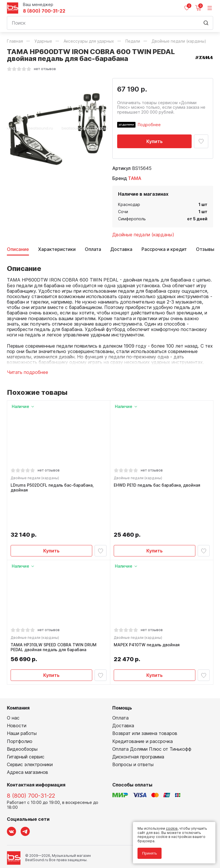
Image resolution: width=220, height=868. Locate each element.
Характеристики (57, 249)
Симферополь (132, 219)
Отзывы (205, 249)
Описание (18, 249)
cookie (172, 828)
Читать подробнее (27, 372)
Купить (155, 141)
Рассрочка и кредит (164, 249)
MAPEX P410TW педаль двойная (148, 613)
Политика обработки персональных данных (45, 840)
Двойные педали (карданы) (143, 235)
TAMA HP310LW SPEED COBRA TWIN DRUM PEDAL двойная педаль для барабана (55, 615)
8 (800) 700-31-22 (44, 11)
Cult (78, 857)
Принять (150, 853)
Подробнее (149, 125)
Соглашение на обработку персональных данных (50, 844)
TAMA (135, 178)
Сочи (123, 212)
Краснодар (129, 204)
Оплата (93, 249)
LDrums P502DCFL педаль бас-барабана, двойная (53, 489)
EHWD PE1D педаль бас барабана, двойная (158, 486)
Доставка (121, 249)
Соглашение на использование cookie (40, 848)
